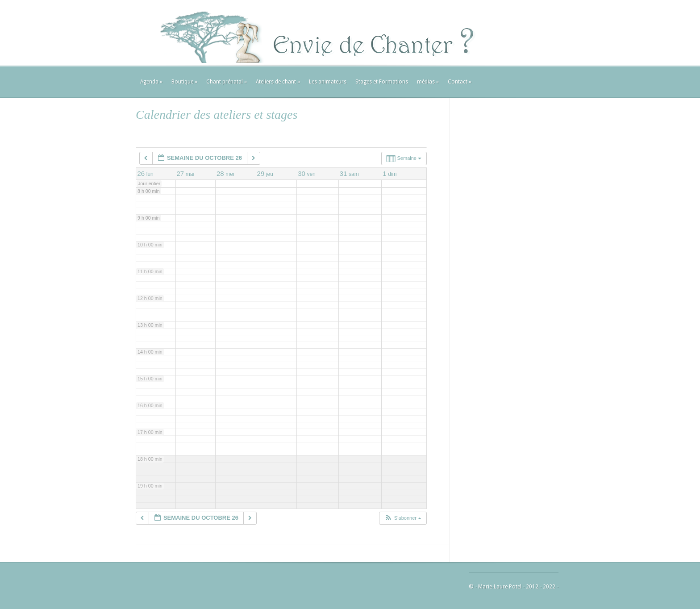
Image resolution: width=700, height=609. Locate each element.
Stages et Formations (382, 82)
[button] (403, 518)
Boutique (184, 82)
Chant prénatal (227, 82)
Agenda (151, 82)
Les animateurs (328, 82)
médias (428, 82)
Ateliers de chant (278, 82)
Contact (460, 82)
